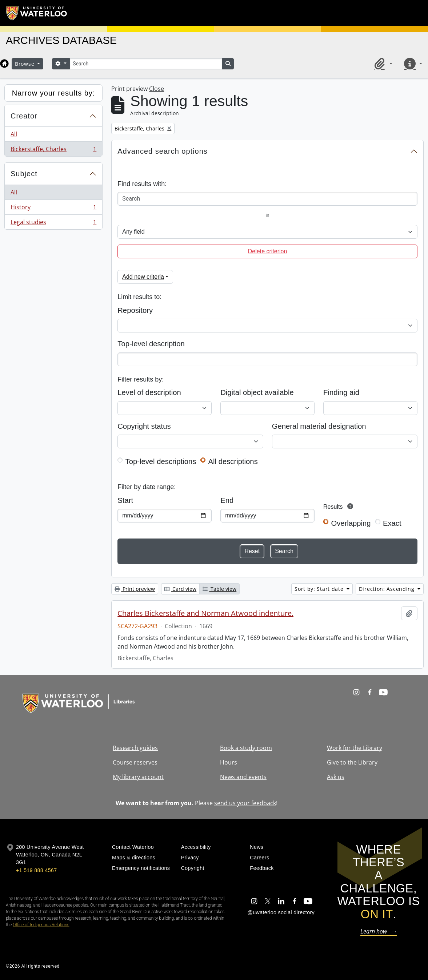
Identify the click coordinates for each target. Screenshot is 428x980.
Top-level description (151, 344)
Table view (219, 589)
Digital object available (257, 392)
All (14, 134)
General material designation (319, 426)
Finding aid (341, 392)
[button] (382, 64)
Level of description (149, 392)
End (227, 500)
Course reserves (135, 762)
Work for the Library (355, 748)
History (53, 209)
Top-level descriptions (161, 461)
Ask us (336, 777)
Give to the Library (352, 762)
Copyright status (144, 426)
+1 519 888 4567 (36, 870)
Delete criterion (268, 251)
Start (125, 500)
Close (157, 89)
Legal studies (53, 223)
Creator (24, 116)
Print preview (135, 589)
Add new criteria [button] (143, 277)
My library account (138, 777)
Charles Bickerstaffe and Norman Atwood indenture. (205, 613)
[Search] (146, 64)
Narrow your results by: (54, 93)
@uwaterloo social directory (281, 912)
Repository (135, 310)
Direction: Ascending (388, 589)
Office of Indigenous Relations (41, 925)
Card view (180, 589)
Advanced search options (163, 151)
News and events (243, 777)
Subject (24, 174)
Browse (25, 64)
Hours (229, 762)
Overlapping (351, 523)
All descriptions (233, 461)
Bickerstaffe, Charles (53, 150)
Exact (392, 523)
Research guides (135, 748)
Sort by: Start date (320, 589)
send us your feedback (245, 803)
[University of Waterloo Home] (37, 13)
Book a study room (246, 748)
